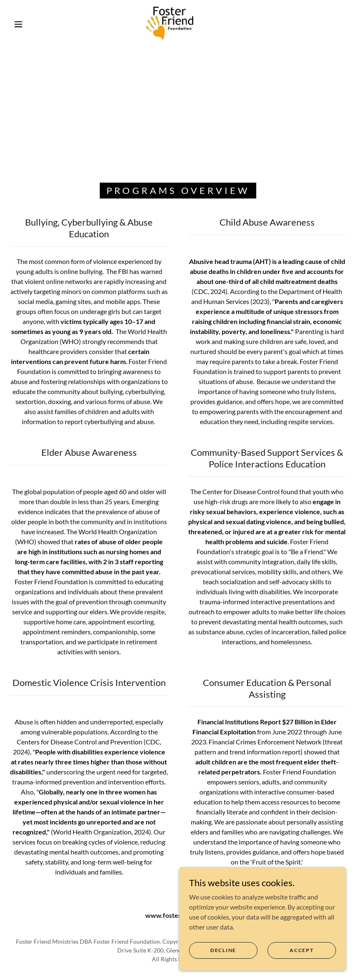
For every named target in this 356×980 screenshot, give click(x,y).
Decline (223, 950)
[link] (170, 23)
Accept (302, 950)
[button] (18, 24)
